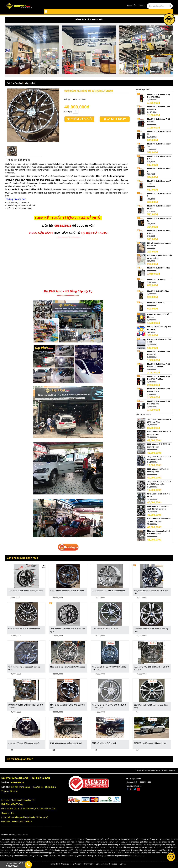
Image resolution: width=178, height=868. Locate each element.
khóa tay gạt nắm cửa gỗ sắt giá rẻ (18, 845)
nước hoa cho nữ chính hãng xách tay (15, 839)
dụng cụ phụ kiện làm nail (59, 842)
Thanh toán (88, 864)
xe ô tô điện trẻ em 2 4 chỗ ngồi (142, 839)
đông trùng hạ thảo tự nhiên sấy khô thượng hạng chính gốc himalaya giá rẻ (69, 856)
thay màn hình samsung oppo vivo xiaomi (123, 850)
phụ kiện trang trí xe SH (72, 839)
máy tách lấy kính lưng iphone (112, 856)
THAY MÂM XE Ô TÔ (67, 233)
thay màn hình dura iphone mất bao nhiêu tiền (108, 847)
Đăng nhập (132, 5)
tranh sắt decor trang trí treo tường (47, 845)
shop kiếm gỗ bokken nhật (142, 842)
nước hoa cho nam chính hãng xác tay (47, 839)
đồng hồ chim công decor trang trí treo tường (79, 845)
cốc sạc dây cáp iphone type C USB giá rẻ (21, 856)
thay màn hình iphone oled (137, 847)
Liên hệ (123, 864)
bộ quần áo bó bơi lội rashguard (29, 850)
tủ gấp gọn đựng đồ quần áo (37, 847)
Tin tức (114, 864)
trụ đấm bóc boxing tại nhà (53, 850)
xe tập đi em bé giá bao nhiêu (117, 839)
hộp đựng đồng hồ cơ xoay (13, 842)
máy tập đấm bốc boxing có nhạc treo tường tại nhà (85, 850)
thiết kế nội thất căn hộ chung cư (63, 847)
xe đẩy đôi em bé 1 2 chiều (93, 839)
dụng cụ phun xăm (110, 842)
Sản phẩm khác (102, 864)
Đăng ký (142, 5)
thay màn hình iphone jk (158, 847)
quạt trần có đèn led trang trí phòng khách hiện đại (118, 845)
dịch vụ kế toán (83, 847)
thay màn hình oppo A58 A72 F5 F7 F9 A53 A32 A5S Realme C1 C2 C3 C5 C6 (68, 853)
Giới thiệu (65, 864)
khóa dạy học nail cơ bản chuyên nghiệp (86, 842)
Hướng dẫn (76, 864)
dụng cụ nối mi (125, 842)
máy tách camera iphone (134, 856)
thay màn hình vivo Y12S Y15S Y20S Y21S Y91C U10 (121, 853)
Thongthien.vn (22, 834)
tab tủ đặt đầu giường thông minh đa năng (155, 845)
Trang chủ (54, 864)
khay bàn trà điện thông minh (37, 842)
